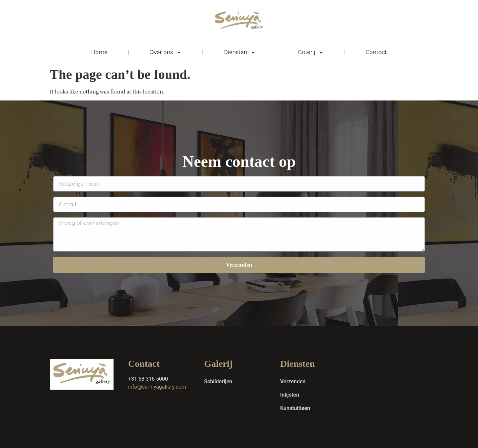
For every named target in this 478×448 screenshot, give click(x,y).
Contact (376, 52)
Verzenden (293, 382)
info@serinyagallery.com (157, 387)
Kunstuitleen (295, 408)
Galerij (311, 52)
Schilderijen (218, 382)
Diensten (240, 52)
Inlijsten (290, 395)
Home (99, 52)
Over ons (165, 52)
